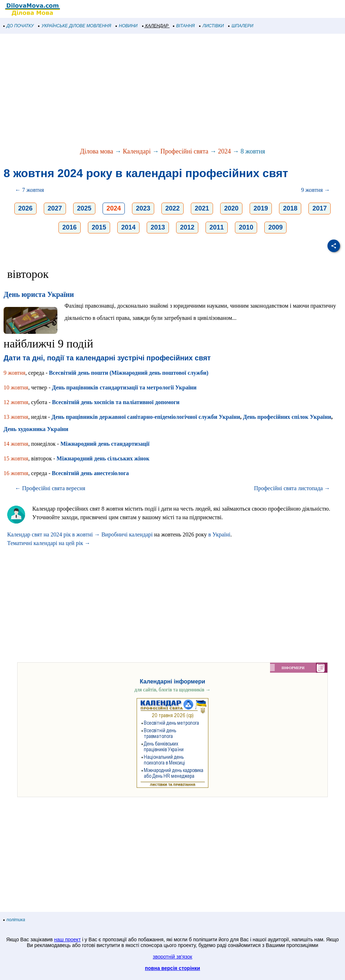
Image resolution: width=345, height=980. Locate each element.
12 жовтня (16, 402)
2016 (70, 227)
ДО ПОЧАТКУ (19, 26)
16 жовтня (16, 473)
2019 (261, 208)
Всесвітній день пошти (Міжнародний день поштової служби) (129, 373)
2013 (158, 227)
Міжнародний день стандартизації (105, 444)
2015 (99, 227)
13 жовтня (16, 417)
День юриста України (39, 294)
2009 (275, 227)
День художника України (36, 429)
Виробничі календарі (127, 534)
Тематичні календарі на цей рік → (49, 543)
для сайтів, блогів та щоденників (172, 690)
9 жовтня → (315, 190)
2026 (25, 208)
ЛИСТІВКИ (212, 26)
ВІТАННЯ (184, 26)
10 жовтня (16, 387)
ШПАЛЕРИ (241, 26)
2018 (290, 208)
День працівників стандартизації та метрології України (124, 387)
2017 (320, 208)
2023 (143, 208)
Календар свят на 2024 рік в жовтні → (54, 534)
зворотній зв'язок (172, 957)
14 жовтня (16, 444)
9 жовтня (15, 373)
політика (14, 920)
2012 (187, 227)
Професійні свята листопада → (292, 488)
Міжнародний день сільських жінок (103, 458)
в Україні (219, 534)
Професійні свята (184, 151)
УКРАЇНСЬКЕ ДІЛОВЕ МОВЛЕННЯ (75, 26)
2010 (246, 227)
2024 (225, 151)
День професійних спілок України (287, 417)
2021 (202, 208)
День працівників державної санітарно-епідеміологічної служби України (146, 417)
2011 (217, 227)
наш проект (67, 939)
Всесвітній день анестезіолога (91, 473)
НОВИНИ (127, 26)
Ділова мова (97, 151)
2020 (231, 208)
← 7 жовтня (30, 190)
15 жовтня (16, 458)
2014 (128, 227)
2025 (84, 208)
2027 (55, 208)
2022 (172, 208)
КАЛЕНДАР (155, 26)
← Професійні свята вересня (50, 488)
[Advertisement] (172, 91)
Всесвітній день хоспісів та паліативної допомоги (116, 402)
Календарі (137, 151)
